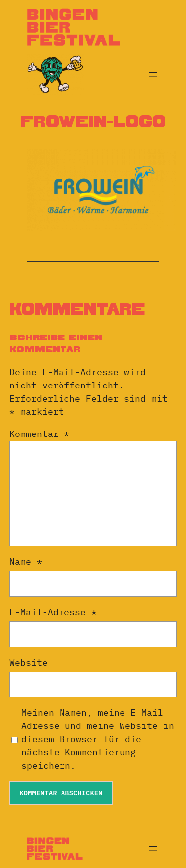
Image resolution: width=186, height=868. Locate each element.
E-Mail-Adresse (53, 612)
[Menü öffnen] (153, 74)
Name (26, 561)
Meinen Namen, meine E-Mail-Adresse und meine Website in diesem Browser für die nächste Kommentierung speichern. (98, 739)
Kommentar (39, 434)
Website (29, 662)
